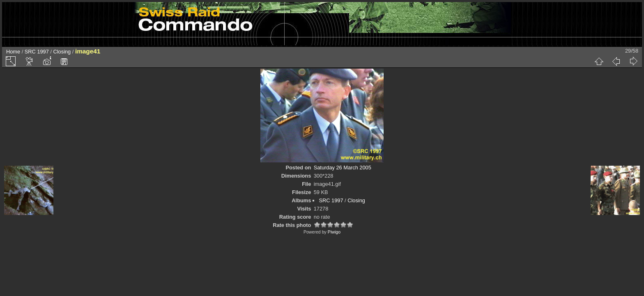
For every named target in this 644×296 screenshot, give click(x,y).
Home (13, 52)
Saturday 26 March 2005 (343, 168)
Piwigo (334, 232)
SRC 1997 (37, 52)
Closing (62, 52)
